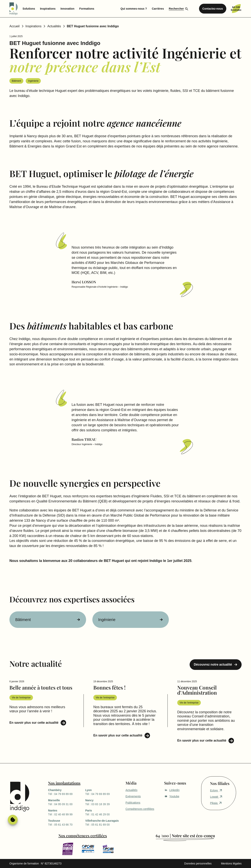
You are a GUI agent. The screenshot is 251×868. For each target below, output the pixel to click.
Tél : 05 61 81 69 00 (104, 822)
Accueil (15, 26)
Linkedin (172, 790)
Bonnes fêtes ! (109, 687)
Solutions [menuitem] (29, 9)
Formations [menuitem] (87, 9)
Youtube (172, 796)
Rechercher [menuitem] (176, 9)
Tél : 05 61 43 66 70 (67, 822)
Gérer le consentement (13, 820)
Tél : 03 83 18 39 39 (104, 802)
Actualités (54, 26)
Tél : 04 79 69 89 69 (67, 792)
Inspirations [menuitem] (48, 9)
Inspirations (34, 26)
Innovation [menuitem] (67, 9)
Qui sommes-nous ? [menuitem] (134, 9)
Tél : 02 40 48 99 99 (67, 812)
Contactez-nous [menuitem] (213, 9)
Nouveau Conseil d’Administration (197, 690)
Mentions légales (231, 863)
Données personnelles (198, 863)
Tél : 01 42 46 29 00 (104, 812)
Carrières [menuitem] (158, 9)
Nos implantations (64, 783)
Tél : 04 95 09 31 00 (67, 802)
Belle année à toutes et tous (41, 687)
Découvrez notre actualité (213, 664)
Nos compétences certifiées (83, 836)
